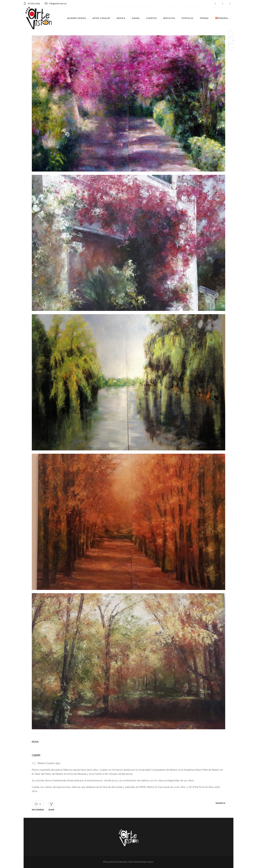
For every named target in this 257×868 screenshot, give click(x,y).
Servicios (169, 18)
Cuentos (151, 18)
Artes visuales (101, 18)
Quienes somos (77, 18)
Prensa (204, 18)
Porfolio (188, 18)
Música (121, 18)
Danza (136, 18)
